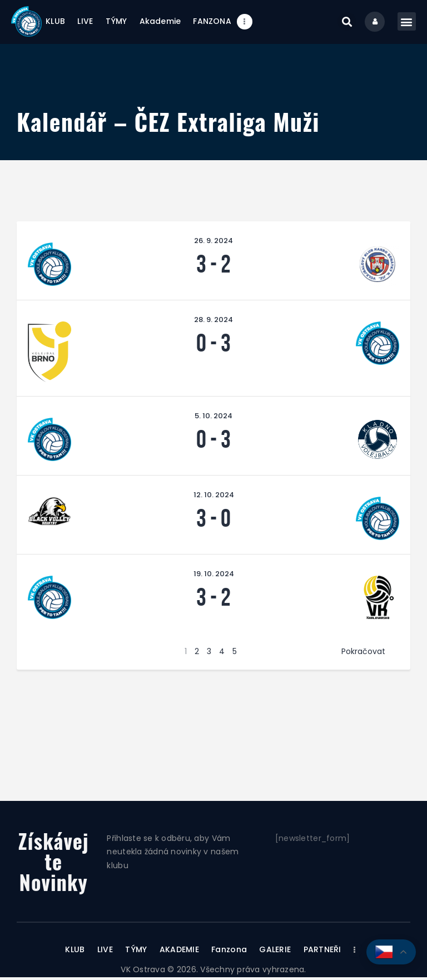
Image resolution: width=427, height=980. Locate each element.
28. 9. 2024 (213, 322)
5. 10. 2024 (213, 418)
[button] (344, 23)
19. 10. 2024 (214, 576)
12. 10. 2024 (214, 497)
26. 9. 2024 (213, 243)
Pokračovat (363, 654)
